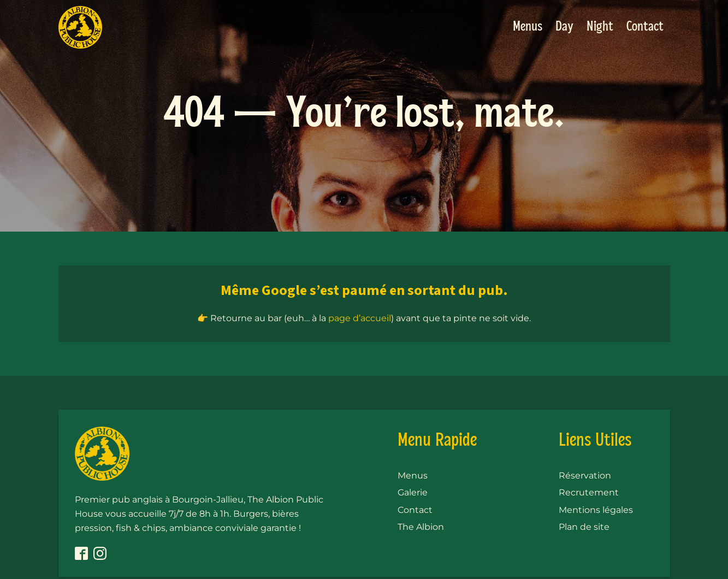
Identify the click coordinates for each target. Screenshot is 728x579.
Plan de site (584, 527)
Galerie (413, 492)
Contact (645, 27)
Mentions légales (596, 510)
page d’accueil (360, 318)
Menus (528, 27)
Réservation (585, 475)
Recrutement (589, 492)
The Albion (421, 527)
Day (564, 27)
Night (600, 27)
